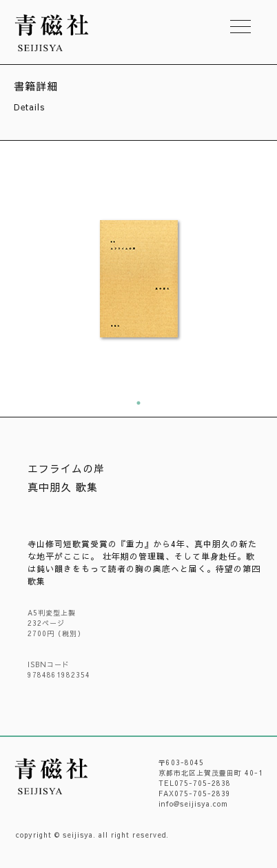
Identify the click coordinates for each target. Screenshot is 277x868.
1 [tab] (138, 403)
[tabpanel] (138, 279)
